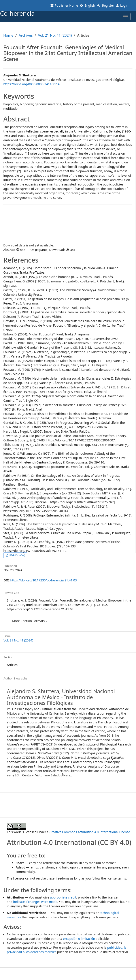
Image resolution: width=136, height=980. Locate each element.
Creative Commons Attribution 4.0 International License (90, 832)
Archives (26, 35)
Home (8, 35)
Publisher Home (64, 5)
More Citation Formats (30, 621)
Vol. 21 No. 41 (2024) (55, 35)
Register (106, 5)
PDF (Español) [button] (17, 555)
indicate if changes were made (35, 902)
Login (122, 5)
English (88, 5)
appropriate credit (63, 897)
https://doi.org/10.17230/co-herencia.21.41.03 (43, 580)
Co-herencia (17, 13)
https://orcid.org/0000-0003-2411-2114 (31, 84)
